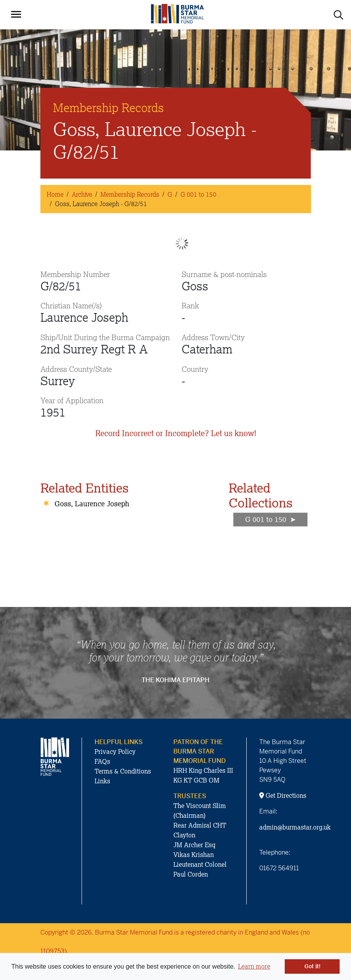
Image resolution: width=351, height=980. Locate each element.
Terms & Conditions (123, 771)
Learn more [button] (254, 966)
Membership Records (130, 194)
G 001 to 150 (198, 194)
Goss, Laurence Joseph (92, 504)
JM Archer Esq (194, 845)
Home (55, 194)
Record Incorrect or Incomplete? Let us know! (176, 433)
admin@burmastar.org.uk (295, 827)
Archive (82, 194)
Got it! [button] (312, 966)
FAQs (102, 761)
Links (102, 781)
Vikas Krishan (194, 855)
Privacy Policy (115, 752)
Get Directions (283, 795)
